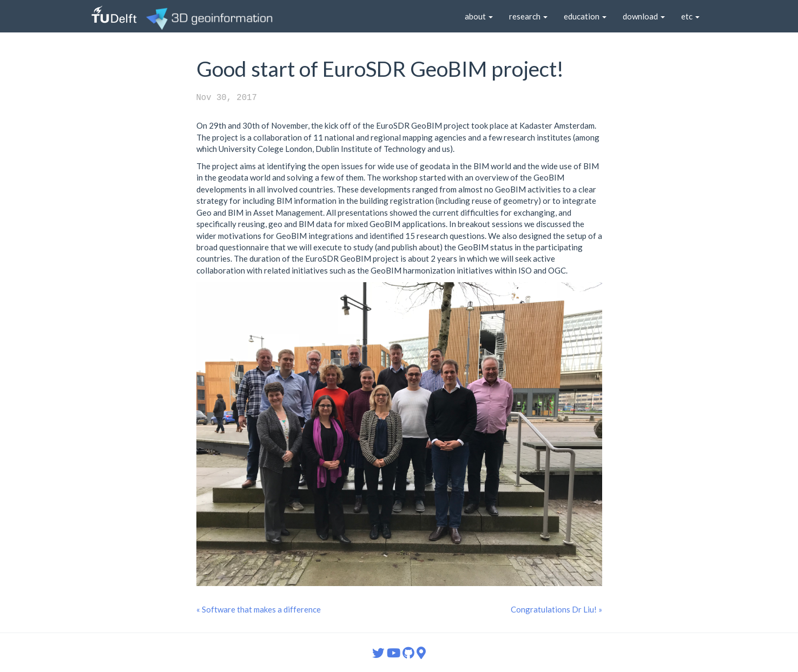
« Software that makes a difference (259, 609)
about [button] (479, 16)
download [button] (644, 16)
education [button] (585, 16)
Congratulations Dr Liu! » (556, 609)
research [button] (528, 16)
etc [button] (690, 16)
